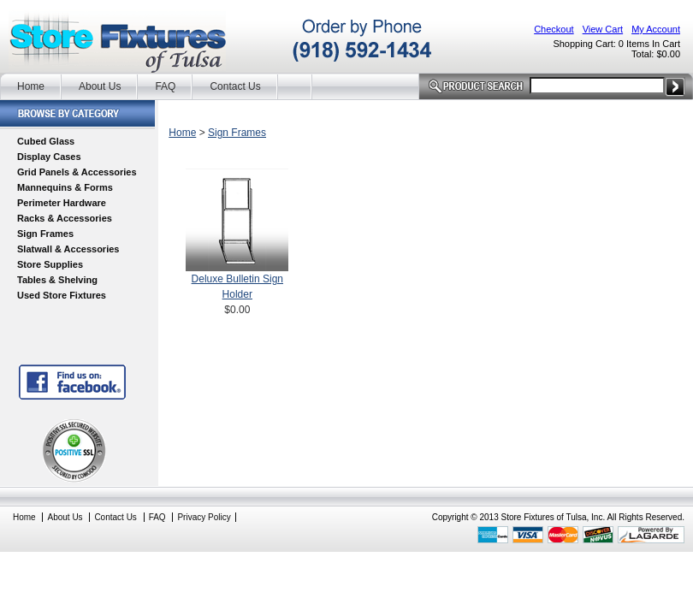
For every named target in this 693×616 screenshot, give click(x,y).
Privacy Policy (204, 517)
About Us (100, 86)
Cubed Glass (46, 141)
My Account (656, 29)
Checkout (554, 29)
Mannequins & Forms (65, 187)
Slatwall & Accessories (68, 249)
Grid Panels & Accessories (77, 172)
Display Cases (49, 157)
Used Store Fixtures (62, 295)
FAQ (165, 86)
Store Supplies (50, 264)
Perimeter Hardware (62, 203)
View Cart (603, 29)
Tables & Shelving (57, 280)
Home (31, 86)
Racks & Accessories (65, 218)
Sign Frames (45, 234)
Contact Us (235, 86)
